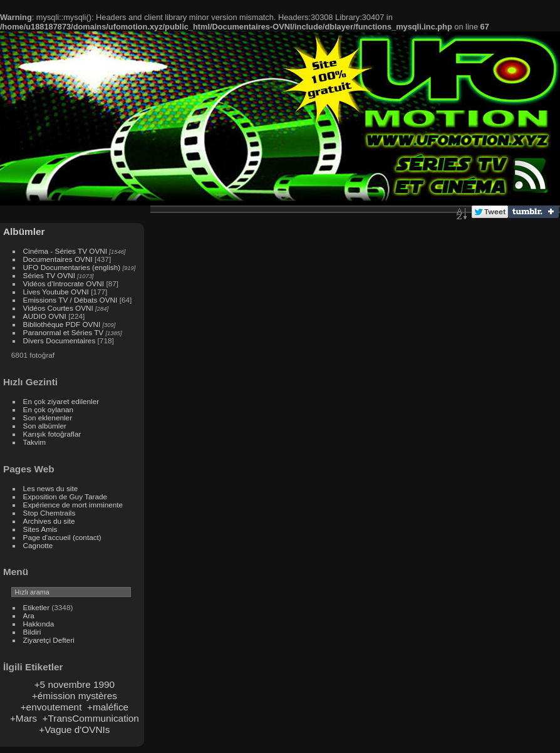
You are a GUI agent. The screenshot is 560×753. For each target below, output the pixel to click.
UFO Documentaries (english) (72, 267)
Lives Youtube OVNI (56, 292)
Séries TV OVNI (49, 275)
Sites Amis (40, 529)
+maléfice (108, 707)
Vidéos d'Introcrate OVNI (64, 283)
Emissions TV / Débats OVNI (70, 300)
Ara (29, 615)
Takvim (35, 442)
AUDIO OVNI (45, 316)
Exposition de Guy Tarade (65, 496)
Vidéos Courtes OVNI (58, 308)
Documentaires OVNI (58, 259)
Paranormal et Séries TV (64, 332)
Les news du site (51, 488)
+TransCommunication (91, 718)
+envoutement (51, 707)
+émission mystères (75, 696)
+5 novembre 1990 (75, 684)
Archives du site (49, 521)
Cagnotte (38, 545)
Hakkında (39, 624)
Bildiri (32, 632)
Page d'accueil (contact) (62, 537)
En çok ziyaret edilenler (61, 401)
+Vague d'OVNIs (74, 730)
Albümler (24, 231)
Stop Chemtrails (49, 513)
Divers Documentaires (60, 340)
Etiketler (37, 607)
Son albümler (45, 426)
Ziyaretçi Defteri (49, 640)
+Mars (23, 718)
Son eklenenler (48, 418)
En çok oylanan (48, 409)
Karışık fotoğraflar (52, 434)
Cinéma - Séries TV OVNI (65, 251)
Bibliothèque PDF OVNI (62, 324)
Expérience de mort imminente (73, 505)
